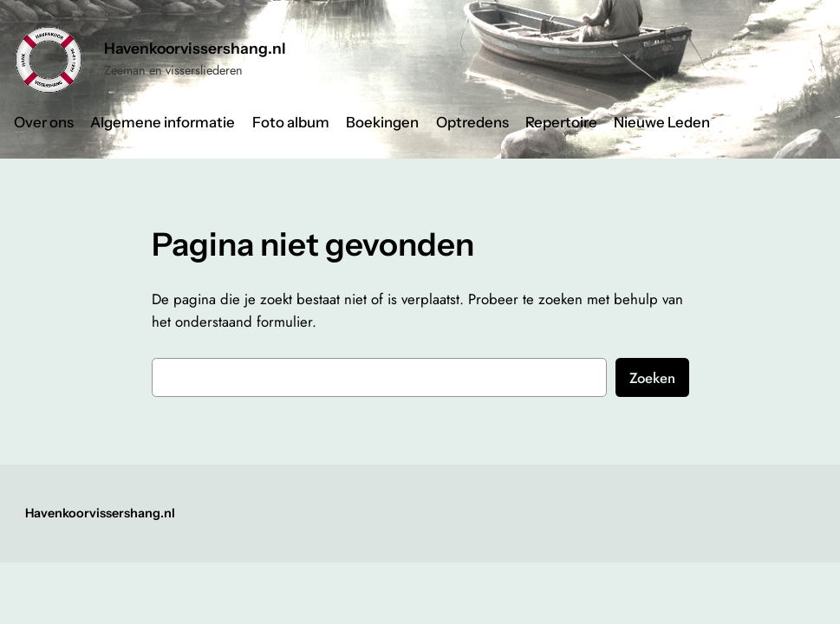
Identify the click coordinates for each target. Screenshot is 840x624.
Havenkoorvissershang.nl (195, 48)
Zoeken (652, 378)
